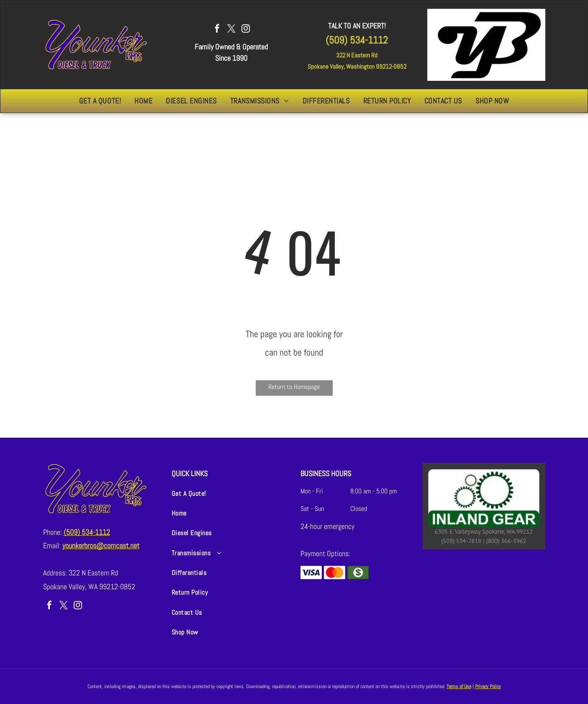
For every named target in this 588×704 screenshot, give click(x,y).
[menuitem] (100, 101)
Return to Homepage (294, 387)
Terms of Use (459, 686)
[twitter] (231, 30)
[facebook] (217, 30)
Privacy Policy (488, 686)
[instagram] (246, 30)
